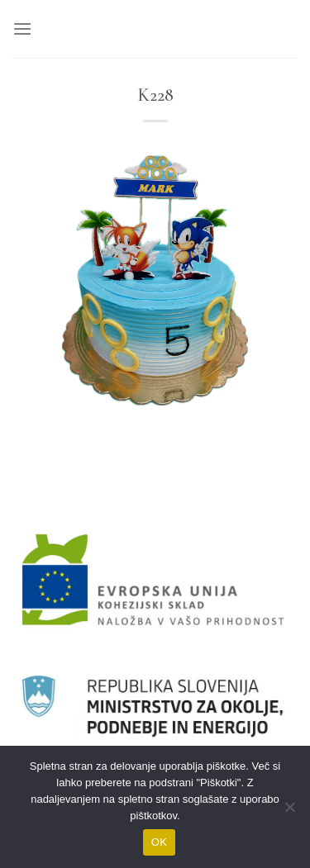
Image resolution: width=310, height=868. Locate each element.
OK (159, 842)
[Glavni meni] (22, 28)
